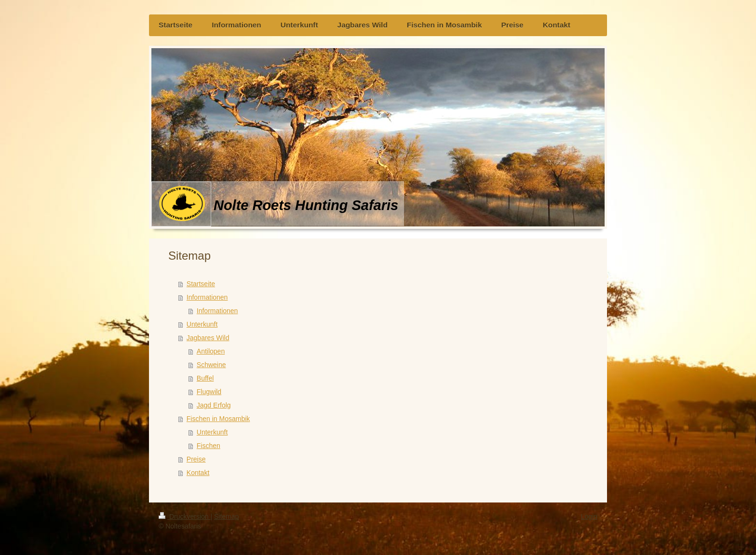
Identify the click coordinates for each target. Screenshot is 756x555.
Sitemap (226, 516)
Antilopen (211, 351)
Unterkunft (202, 324)
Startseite (201, 284)
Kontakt (198, 473)
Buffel (205, 378)
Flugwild (209, 392)
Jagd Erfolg (214, 405)
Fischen (209, 446)
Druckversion (184, 516)
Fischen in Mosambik (218, 419)
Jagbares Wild (208, 338)
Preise (196, 459)
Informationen (207, 297)
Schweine (211, 365)
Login (589, 516)
